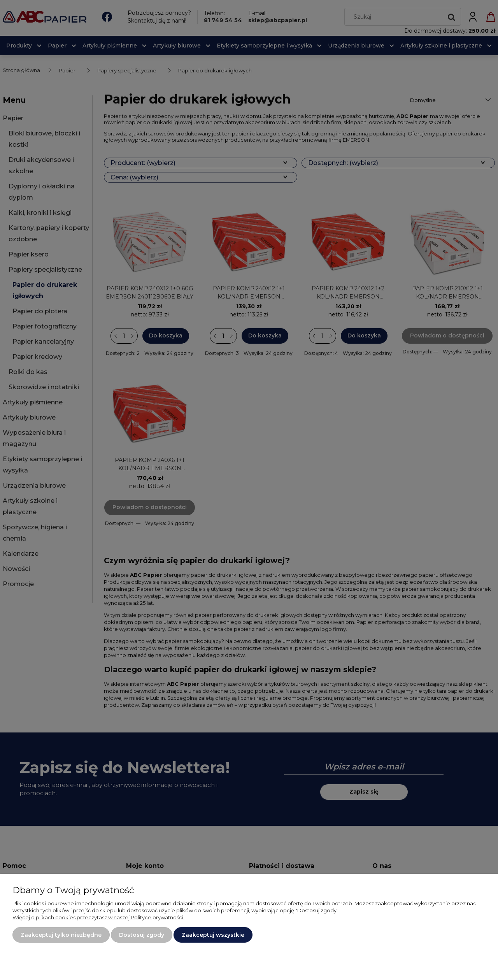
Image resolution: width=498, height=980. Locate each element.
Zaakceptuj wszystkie (213, 935)
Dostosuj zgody (142, 935)
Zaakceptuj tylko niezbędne (61, 935)
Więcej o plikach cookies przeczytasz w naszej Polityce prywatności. (98, 917)
